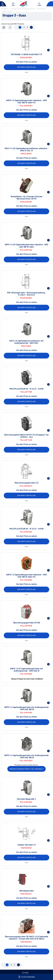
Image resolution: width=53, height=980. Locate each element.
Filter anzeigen (27, 977)
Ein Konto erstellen (26, 67)
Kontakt (25, 972)
